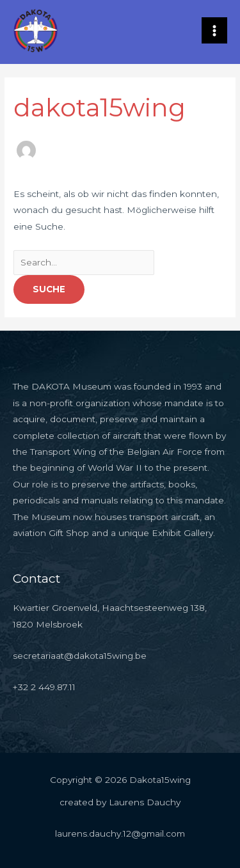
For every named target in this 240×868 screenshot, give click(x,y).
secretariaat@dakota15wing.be (80, 656)
